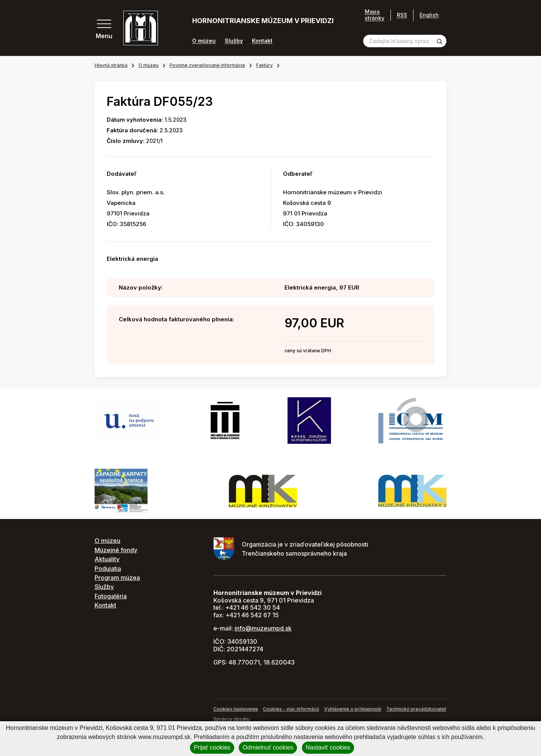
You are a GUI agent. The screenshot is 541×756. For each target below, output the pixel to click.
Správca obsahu (232, 719)
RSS (402, 15)
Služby (234, 41)
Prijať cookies (212, 747)
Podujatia (108, 569)
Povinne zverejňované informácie (207, 65)
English (429, 15)
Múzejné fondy (116, 550)
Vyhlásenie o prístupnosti (353, 709)
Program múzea (117, 578)
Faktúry (264, 65)
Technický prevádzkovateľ (416, 709)
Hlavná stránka (111, 65)
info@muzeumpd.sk (263, 628)
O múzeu (204, 41)
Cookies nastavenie (236, 709)
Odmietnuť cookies (268, 747)
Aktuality (107, 559)
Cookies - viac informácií (291, 709)
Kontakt (262, 41)
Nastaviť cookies (328, 747)
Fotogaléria (111, 596)
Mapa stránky (375, 15)
